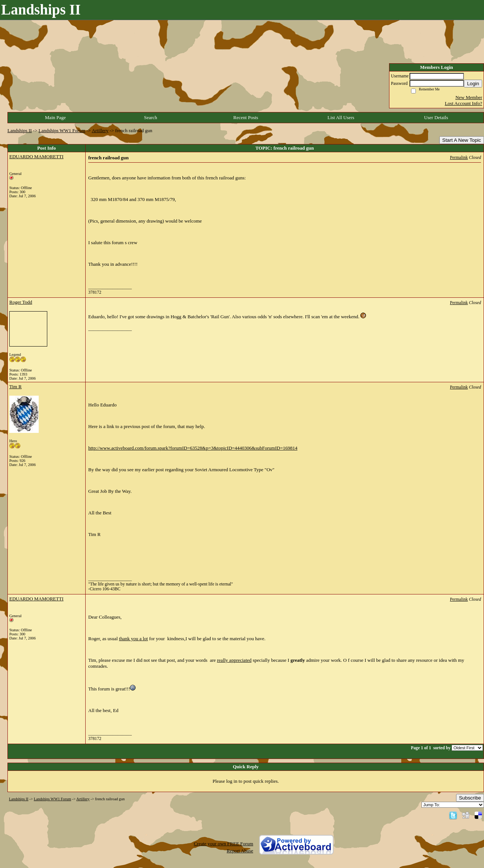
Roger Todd (21, 302)
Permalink (459, 158)
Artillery (100, 130)
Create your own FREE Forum (223, 844)
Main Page (55, 117)
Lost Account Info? (464, 103)
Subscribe (470, 798)
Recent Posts (246, 117)
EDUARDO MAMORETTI (36, 157)
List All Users (341, 117)
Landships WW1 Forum (62, 130)
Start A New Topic (462, 140)
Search (151, 117)
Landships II (20, 130)
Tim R (15, 387)
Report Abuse (240, 851)
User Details (436, 117)
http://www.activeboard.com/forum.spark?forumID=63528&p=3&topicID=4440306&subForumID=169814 (193, 448)
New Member (469, 97)
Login (473, 84)
